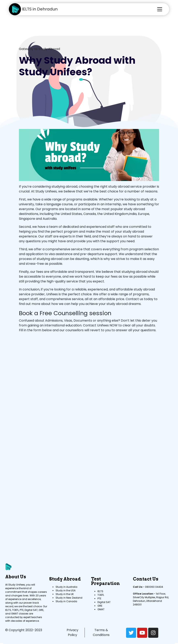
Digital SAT (104, 602)
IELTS (100, 591)
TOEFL (101, 595)
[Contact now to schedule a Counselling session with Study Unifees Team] (88, 426)
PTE (99, 599)
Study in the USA (66, 590)
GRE (100, 606)
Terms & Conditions (101, 632)
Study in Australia (66, 587)
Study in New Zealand (69, 598)
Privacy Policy (72, 632)
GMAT (101, 609)
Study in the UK (65, 594)
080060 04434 (154, 587)
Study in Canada (66, 601)
